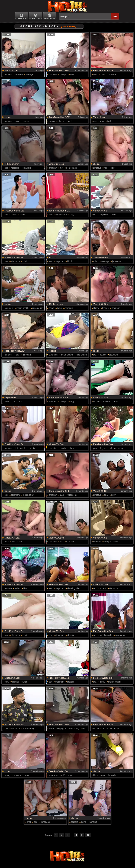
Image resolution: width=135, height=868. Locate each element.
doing (84, 822)
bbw (112, 168)
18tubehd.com (12, 164)
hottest (103, 355)
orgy (72, 215)
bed (109, 121)
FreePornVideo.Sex (59, 71)
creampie (27, 168)
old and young (117, 448)
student (74, 822)
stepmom (104, 215)
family (102, 682)
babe (60, 308)
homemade (72, 168)
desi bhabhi (82, 355)
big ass (104, 448)
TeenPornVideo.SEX (59, 117)
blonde (61, 121)
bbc (36, 822)
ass (95, 121)
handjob (93, 822)
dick (14, 542)
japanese (116, 261)
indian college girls (58, 729)
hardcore (15, 168)
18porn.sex (10, 398)
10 (88, 835)
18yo (62, 495)
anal (70, 121)
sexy (27, 121)
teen (51, 215)
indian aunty (38, 308)
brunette (53, 74)
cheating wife (73, 588)
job (14, 402)
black (96, 775)
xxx (6, 168)
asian (73, 74)
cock (95, 74)
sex (15, 215)
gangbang (45, 822)
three (7, 402)
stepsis (70, 635)
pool (95, 448)
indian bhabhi (23, 308)
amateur (8, 74)
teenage (30, 74)
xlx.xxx (8, 117)
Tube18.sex (99, 117)
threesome (73, 495)
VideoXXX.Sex (12, 71)
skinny (52, 121)
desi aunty (74, 729)
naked (18, 121)
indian (7, 215)
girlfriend (27, 355)
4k (103, 729)
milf (61, 168)
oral (20, 402)
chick (103, 74)
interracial (20, 448)
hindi (114, 215)
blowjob (19, 74)
